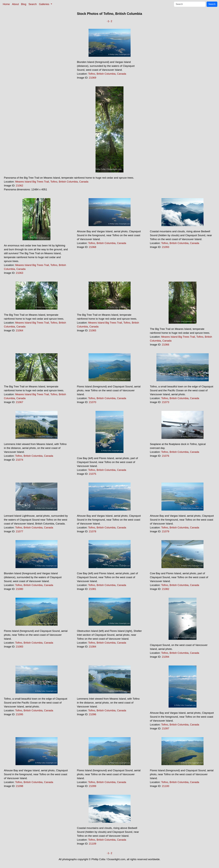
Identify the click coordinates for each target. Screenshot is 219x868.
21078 (93, 531)
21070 (93, 402)
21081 (93, 589)
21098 (20, 786)
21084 (93, 647)
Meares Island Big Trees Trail (32, 182)
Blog (24, 4)
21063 (20, 273)
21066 (166, 345)
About (15, 4)
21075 (93, 474)
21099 (93, 786)
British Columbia (106, 74)
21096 (93, 714)
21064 (20, 330)
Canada (122, 74)
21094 (166, 657)
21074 (20, 460)
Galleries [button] (44, 4)
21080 (20, 589)
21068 (93, 247)
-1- (108, 21)
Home (6, 4)
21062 (20, 186)
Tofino (92, 74)
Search (33, 4)
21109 (93, 844)
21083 (20, 647)
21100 (166, 786)
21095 (20, 714)
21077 (20, 531)
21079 (166, 531)
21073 (166, 402)
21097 (166, 728)
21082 (166, 589)
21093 (166, 247)
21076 (166, 456)
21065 (93, 330)
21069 (93, 78)
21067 (20, 402)
